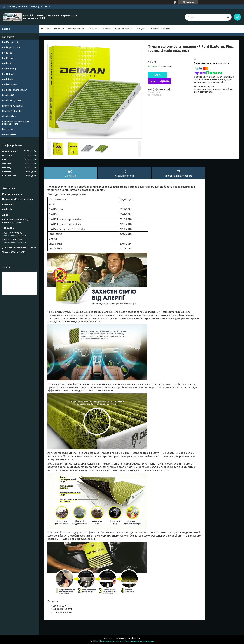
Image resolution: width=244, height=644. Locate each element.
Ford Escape (8, 58)
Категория (8, 37)
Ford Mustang (9, 69)
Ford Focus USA (10, 85)
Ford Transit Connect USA (15, 90)
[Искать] (228, 17)
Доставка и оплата (160, 29)
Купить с (160, 81)
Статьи (107, 29)
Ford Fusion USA (10, 42)
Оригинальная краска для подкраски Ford (16, 123)
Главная (45, 29)
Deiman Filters (9, 134)
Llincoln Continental (12, 111)
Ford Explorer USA (11, 48)
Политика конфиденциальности (140, 641)
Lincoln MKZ (8, 95)
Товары (58, 29)
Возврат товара (76, 29)
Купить (157, 75)
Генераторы (8, 129)
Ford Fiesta (8, 79)
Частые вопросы (124, 29)
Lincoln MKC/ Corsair (12, 100)
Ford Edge (7, 53)
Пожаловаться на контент (111, 641)
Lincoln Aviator (9, 116)
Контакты (94, 29)
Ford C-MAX (8, 74)
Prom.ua (136, 638)
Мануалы (141, 29)
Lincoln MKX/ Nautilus (13, 106)
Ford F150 (7, 63)
